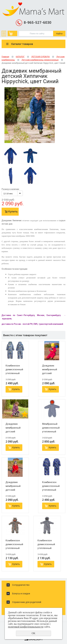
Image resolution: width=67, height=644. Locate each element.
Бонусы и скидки (21, 593)
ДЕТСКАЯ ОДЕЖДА (40, 57)
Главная (5, 57)
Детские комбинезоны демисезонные (40, 60)
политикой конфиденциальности (26, 627)
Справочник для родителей (27, 602)
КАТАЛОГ (20, 57)
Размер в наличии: (10, 189)
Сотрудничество (21, 585)
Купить (13, 211)
